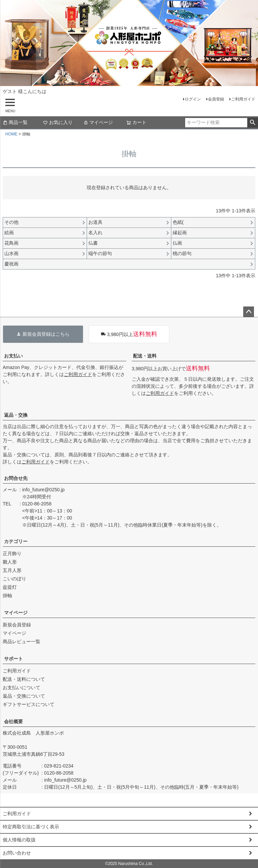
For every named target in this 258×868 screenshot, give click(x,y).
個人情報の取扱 (19, 840)
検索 (252, 123)
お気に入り (58, 122)
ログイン (193, 99)
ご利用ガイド (243, 99)
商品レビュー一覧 (21, 642)
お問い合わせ (17, 853)
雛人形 (10, 562)
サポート (13, 659)
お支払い (13, 356)
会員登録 (216, 99)
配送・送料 (145, 356)
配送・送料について (24, 679)
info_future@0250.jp (43, 490)
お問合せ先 (16, 478)
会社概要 (13, 721)
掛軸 (7, 595)
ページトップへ (249, 312)
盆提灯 (10, 587)
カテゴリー (16, 541)
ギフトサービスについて (29, 704)
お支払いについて (21, 688)
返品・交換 (16, 415)
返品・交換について (24, 696)
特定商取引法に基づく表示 (31, 827)
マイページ (98, 122)
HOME (11, 134)
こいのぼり (14, 579)
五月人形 (12, 570)
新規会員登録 (17, 625)
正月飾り (12, 553)
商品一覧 (15, 122)
